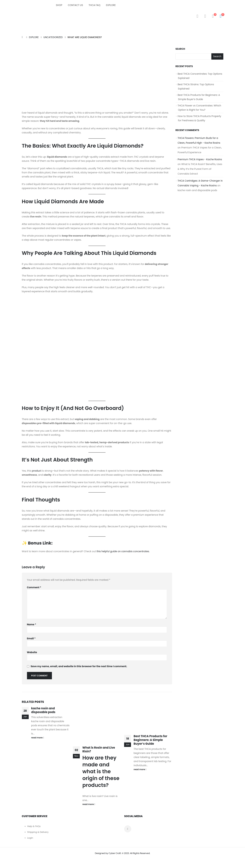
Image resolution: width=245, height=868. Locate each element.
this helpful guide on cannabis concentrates (123, 551)
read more (38, 738)
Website (32, 652)
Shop (59, 5)
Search (180, 49)
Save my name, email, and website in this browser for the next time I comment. (79, 666)
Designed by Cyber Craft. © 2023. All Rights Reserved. (123, 853)
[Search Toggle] (197, 16)
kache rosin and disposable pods (43, 710)
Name (32, 624)
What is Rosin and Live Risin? (99, 749)
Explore (111, 5)
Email (31, 638)
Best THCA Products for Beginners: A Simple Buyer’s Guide (150, 740)
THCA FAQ (95, 5)
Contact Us (75, 5)
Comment (34, 587)
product (37, 471)
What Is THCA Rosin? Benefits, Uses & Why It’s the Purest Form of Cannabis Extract (200, 169)
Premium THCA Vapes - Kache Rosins (200, 160)
